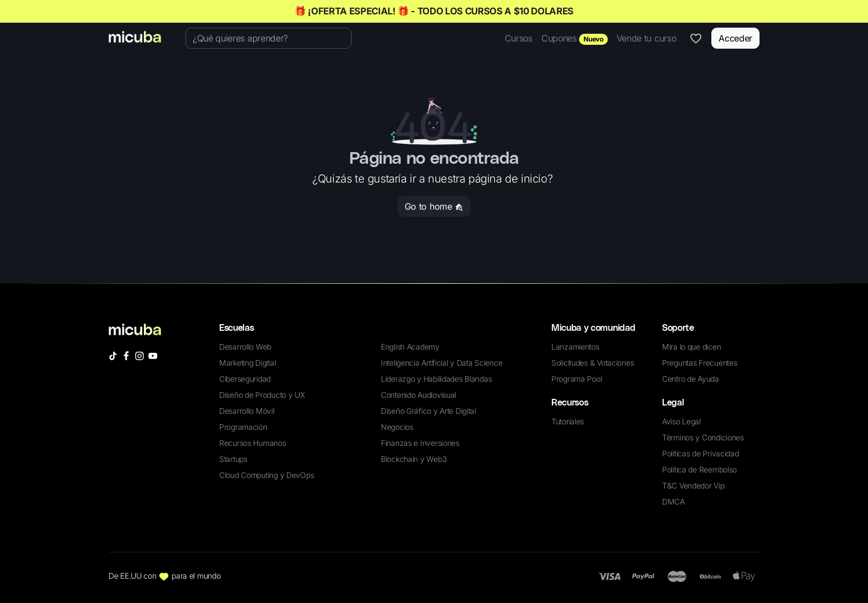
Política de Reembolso (699, 469)
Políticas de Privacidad (701, 453)
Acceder (735, 38)
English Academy (410, 347)
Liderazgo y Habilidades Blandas (436, 379)
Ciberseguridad (245, 379)
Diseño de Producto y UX (262, 395)
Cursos (519, 38)
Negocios (397, 427)
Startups (233, 459)
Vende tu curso (647, 38)
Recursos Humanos (253, 443)
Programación (243, 427)
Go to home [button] (434, 206)
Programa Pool (577, 379)
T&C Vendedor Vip (693, 485)
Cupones (575, 39)
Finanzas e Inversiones (420, 443)
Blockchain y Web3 (414, 459)
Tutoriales (568, 421)
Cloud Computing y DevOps (267, 475)
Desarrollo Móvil (247, 411)
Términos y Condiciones (703, 437)
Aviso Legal (681, 421)
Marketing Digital (247, 363)
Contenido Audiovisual (418, 395)
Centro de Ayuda (691, 379)
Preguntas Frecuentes (699, 363)
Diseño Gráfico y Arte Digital (428, 411)
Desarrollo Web (245, 347)
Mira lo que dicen (691, 347)
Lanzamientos (575, 347)
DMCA (673, 501)
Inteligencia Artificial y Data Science (441, 363)
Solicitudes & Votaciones (593, 363)
